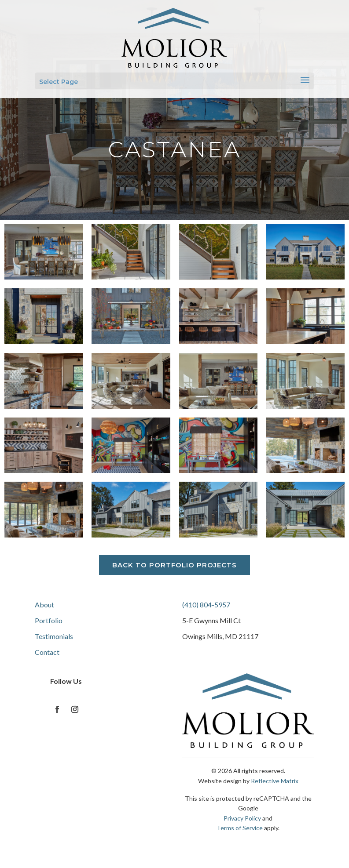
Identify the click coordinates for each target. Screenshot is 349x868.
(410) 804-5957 (206, 605)
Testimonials (54, 636)
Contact (47, 652)
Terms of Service (240, 828)
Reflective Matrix (275, 781)
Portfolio (49, 620)
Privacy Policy (242, 818)
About (44, 605)
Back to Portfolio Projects (174, 565)
